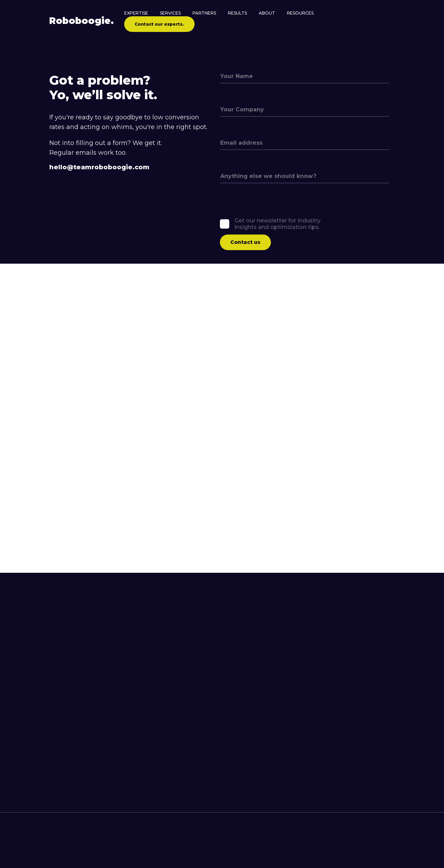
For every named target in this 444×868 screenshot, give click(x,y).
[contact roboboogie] (216, 857)
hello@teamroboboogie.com (99, 167)
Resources (300, 13)
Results (237, 13)
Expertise (136, 13)
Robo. (82, 21)
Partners (204, 13)
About (267, 13)
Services (170, 13)
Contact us (245, 242)
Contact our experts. (159, 24)
